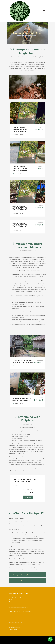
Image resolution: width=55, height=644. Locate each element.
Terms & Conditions (14, 627)
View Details (28, 497)
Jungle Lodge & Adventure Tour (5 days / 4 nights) (20, 129)
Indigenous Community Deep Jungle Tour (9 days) (23, 362)
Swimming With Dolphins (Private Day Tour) (25, 480)
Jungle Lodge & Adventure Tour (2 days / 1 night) (20, 225)
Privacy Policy (13, 629)
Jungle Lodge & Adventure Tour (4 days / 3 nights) (20, 169)
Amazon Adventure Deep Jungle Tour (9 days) (23, 399)
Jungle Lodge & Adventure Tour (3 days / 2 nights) (20, 208)
